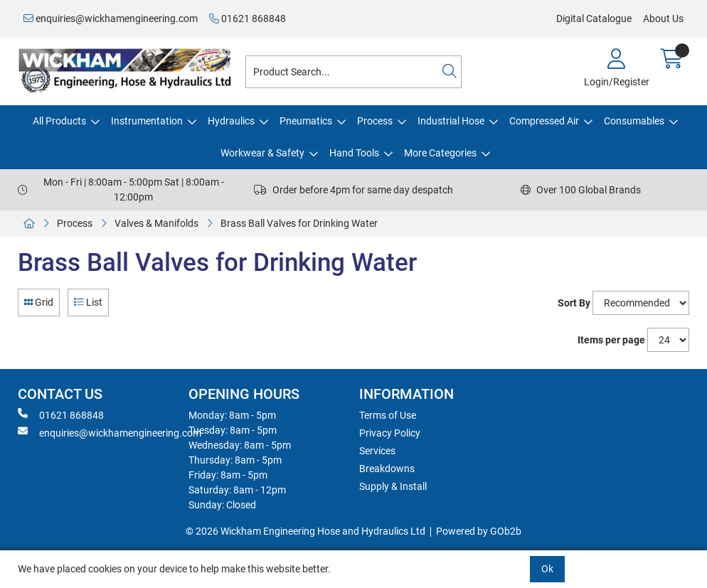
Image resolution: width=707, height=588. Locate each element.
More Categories (440, 153)
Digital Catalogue (594, 18)
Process (375, 121)
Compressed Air (544, 121)
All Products (59, 121)
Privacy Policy (390, 433)
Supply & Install (393, 486)
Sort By (574, 303)
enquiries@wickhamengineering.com (111, 18)
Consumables (634, 121)
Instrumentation (147, 121)
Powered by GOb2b (479, 531)
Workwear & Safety (262, 153)
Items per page (611, 340)
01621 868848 (248, 18)
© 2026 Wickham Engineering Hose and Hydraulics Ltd (305, 531)
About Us (663, 18)
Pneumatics (306, 121)
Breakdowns (387, 469)
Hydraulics (231, 121)
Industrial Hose (451, 121)
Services (377, 451)
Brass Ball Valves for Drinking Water (299, 223)
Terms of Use (388, 415)
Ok (547, 569)
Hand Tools (354, 153)
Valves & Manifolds (156, 223)
